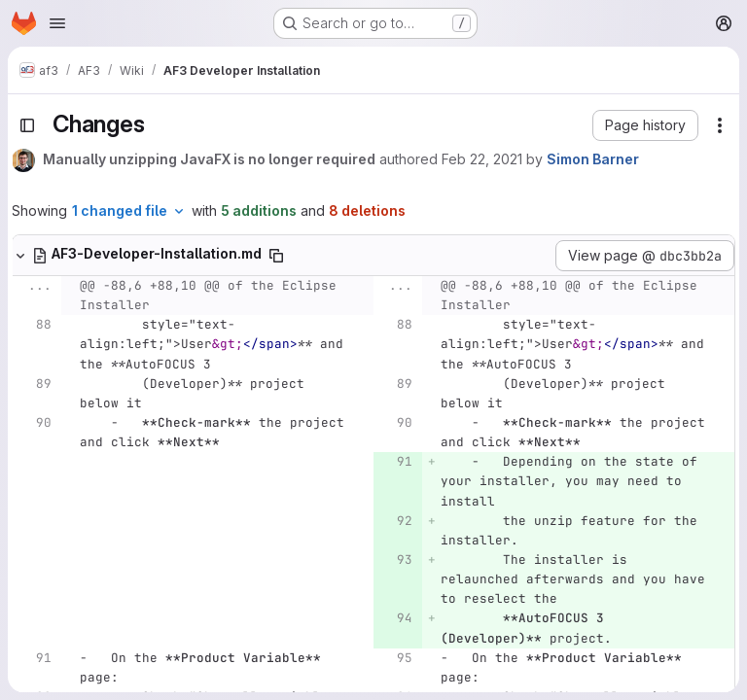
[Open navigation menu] (57, 23)
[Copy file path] (276, 256)
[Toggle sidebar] (27, 125)
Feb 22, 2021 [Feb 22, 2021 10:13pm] (482, 159)
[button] (645, 125)
